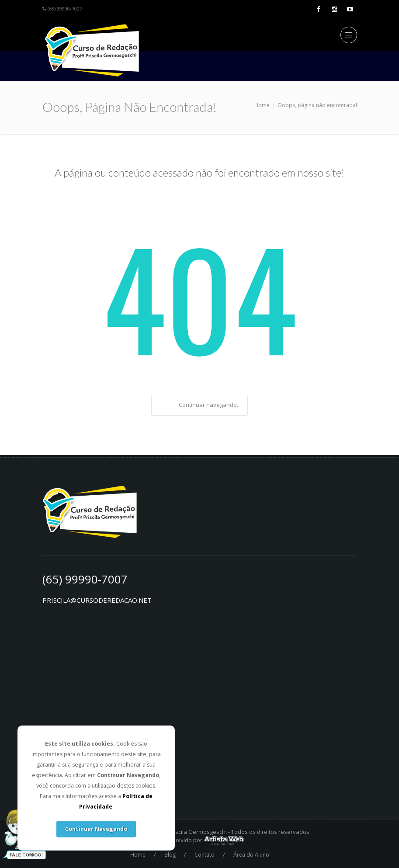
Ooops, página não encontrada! (317, 105)
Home (262, 105)
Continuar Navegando (96, 829)
